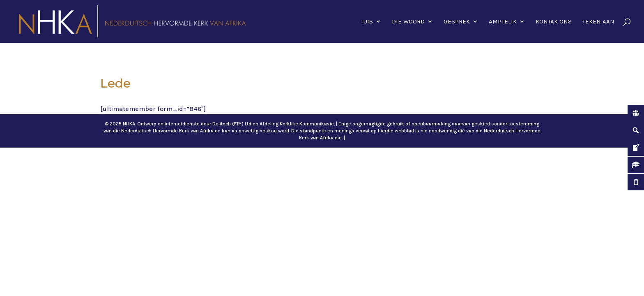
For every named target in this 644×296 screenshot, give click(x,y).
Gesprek (457, 22)
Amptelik (503, 22)
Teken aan (598, 22)
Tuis (367, 22)
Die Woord (408, 22)
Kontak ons (554, 22)
